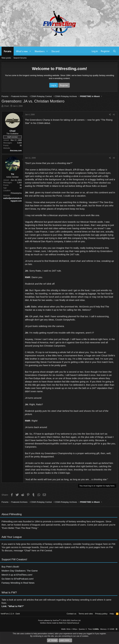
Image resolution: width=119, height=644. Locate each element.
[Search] (114, 51)
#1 (114, 115)
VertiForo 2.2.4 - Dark (10, 614)
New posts (6, 58)
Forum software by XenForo (59, 620)
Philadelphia (16, 193)
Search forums (20, 58)
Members (40, 51)
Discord (55, 51)
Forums (8, 51)
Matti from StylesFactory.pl (69, 623)
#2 (114, 158)
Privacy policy (101, 614)
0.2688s (96, 629)
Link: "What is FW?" (13, 608)
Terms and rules (86, 614)
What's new (22, 51)
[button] (30, 51)
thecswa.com (16, 151)
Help (112, 614)
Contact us (71, 614)
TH (13, 174)
